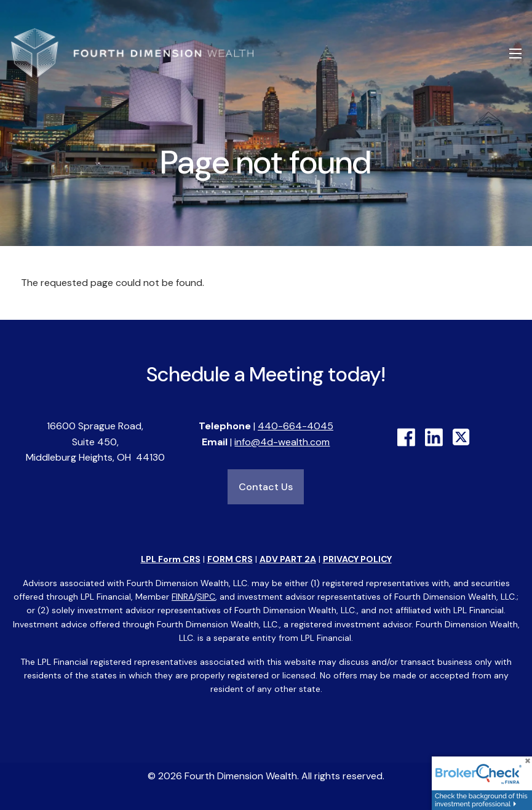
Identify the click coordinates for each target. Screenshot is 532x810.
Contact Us (266, 487)
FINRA (183, 597)
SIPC (206, 597)
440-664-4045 (296, 426)
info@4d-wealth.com (282, 442)
